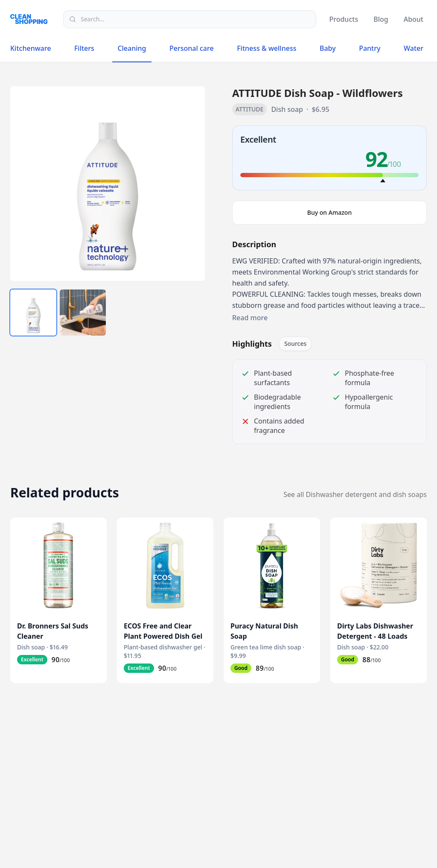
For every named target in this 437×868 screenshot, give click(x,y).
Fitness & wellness (267, 48)
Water (414, 48)
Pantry (370, 48)
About (414, 19)
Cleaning (132, 50)
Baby (328, 48)
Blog (381, 19)
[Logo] (32, 19)
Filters (84, 48)
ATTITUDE (249, 109)
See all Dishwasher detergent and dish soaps (355, 494)
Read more (250, 318)
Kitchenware (31, 48)
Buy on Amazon (329, 212)
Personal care (192, 48)
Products (344, 19)
